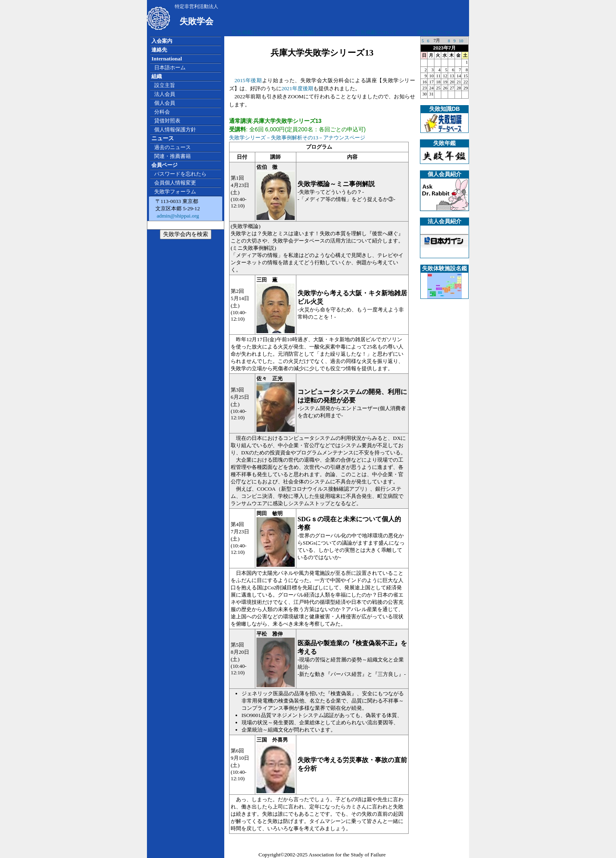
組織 (157, 76)
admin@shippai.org (177, 216)
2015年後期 (248, 80)
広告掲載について (252, 32)
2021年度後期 (297, 88)
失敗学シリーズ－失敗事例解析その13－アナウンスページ (297, 138)
